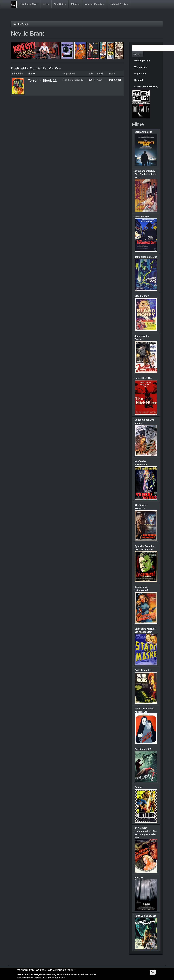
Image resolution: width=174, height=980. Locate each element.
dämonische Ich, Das (146, 257)
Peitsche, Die (142, 217)
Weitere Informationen (56, 978)
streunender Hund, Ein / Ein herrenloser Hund (146, 174)
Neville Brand (21, 24)
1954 (91, 80)
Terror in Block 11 (42, 80)
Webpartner (141, 67)
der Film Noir (29, 4)
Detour (138, 787)
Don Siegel (115, 80)
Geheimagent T (143, 749)
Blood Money (142, 296)
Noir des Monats (95, 4)
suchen (138, 54)
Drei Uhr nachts (143, 670)
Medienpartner (142, 61)
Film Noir (60, 4)
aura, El (139, 878)
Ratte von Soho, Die (145, 916)
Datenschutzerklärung (146, 87)
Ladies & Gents (119, 4)
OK (153, 973)
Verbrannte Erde (143, 132)
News (46, 4)
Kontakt (139, 80)
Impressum (141, 74)
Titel (32, 74)
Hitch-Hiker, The (143, 378)
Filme (75, 4)
